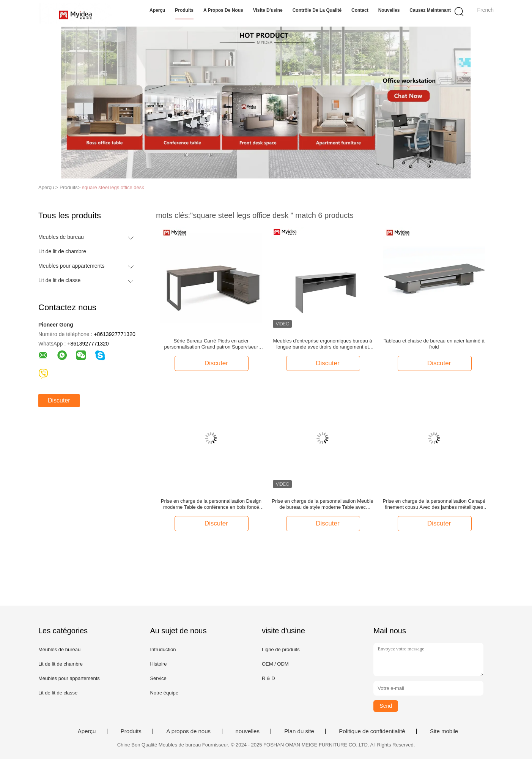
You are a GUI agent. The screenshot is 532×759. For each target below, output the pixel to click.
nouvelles (389, 10)
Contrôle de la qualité (317, 10)
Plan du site (299, 731)
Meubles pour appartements (71, 266)
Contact (360, 10)
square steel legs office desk (113, 187)
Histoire (158, 664)
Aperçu (157, 10)
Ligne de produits (281, 649)
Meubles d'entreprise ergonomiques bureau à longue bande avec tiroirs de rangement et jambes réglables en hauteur (322, 344)
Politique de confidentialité (372, 731)
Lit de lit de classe (59, 280)
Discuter (59, 400)
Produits (184, 10)
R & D (268, 678)
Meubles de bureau (61, 237)
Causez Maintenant (430, 10)
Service (158, 678)
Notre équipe (164, 693)
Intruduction (163, 649)
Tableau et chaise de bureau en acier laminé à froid (434, 344)
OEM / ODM (275, 664)
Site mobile (444, 731)
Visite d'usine (268, 10)
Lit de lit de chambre (62, 251)
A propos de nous (223, 10)
